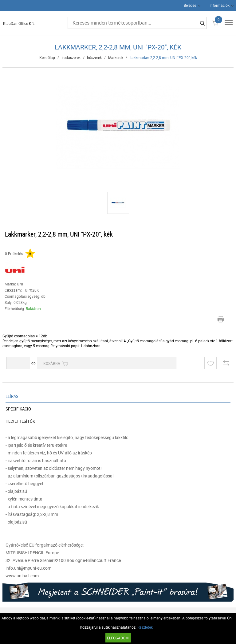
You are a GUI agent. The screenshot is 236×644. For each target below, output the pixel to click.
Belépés (190, 5)
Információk (220, 5)
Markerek (116, 57)
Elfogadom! (118, 638)
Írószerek (94, 57)
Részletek (145, 627)
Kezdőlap (47, 57)
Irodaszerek (71, 57)
